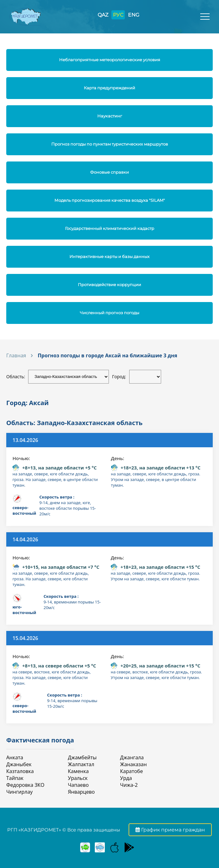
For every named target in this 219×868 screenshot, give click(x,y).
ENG (134, 15)
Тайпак (15, 778)
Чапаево (78, 785)
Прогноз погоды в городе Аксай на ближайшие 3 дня (107, 355)
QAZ (103, 15)
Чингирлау (19, 792)
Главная (16, 355)
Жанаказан (133, 764)
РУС (118, 15)
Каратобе (132, 771)
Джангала (132, 757)
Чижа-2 (129, 785)
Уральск (78, 778)
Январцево (81, 792)
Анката (15, 757)
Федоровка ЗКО (25, 785)
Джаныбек (19, 764)
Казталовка (20, 771)
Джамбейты (82, 757)
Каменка (78, 771)
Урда (126, 778)
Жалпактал (81, 764)
